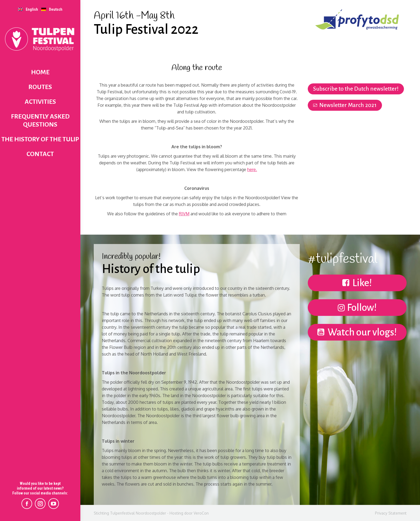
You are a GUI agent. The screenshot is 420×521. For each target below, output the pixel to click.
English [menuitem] (32, 9)
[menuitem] (28, 9)
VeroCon (201, 513)
